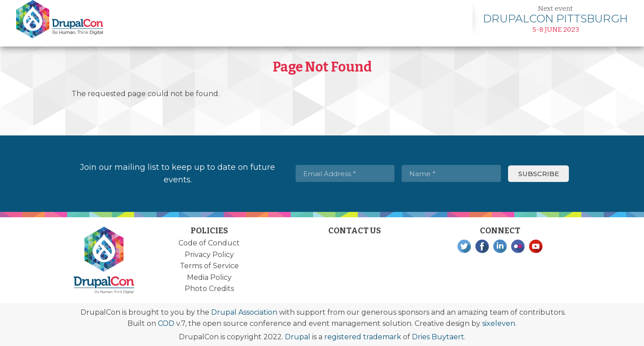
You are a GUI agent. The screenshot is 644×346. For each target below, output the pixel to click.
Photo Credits (209, 289)
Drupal (298, 337)
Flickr (518, 246)
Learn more (555, 19)
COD (166, 323)
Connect (500, 231)
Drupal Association (244, 312)
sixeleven (499, 323)
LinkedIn (500, 246)
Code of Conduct (209, 243)
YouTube (536, 246)
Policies (209, 231)
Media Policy (209, 277)
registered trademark (363, 337)
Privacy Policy (209, 255)
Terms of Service (209, 266)
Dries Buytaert (438, 337)
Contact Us (355, 231)
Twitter (464, 246)
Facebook (482, 246)
